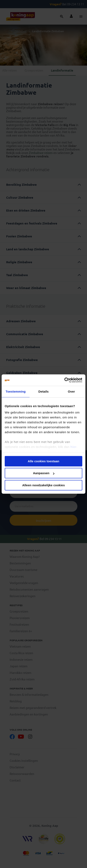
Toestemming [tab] (16, 391)
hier (73, 447)
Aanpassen (44, 473)
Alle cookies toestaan (43, 461)
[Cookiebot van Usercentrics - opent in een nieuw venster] (64, 380)
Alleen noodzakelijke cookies (43, 485)
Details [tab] (43, 391)
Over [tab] (72, 391)
